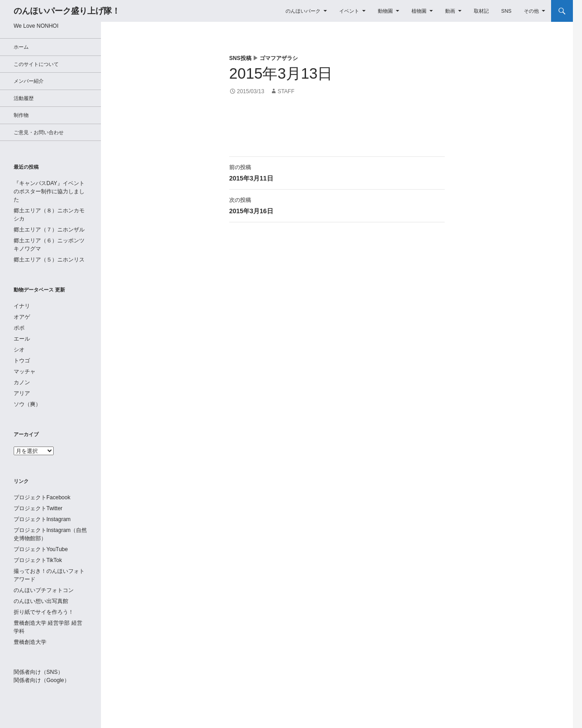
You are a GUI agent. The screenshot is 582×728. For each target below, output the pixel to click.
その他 (531, 11)
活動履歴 (24, 98)
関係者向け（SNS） (38, 672)
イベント (349, 11)
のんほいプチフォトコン (44, 590)
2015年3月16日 (337, 205)
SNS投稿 (240, 58)
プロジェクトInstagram (42, 519)
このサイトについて (36, 64)
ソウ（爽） (27, 404)
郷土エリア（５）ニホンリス (49, 260)
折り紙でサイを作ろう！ (44, 612)
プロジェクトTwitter (38, 508)
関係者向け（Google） (42, 680)
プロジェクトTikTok (38, 560)
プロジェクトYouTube (41, 549)
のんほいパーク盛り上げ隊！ (67, 11)
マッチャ (25, 372)
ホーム (21, 47)
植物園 (419, 11)
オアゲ (22, 317)
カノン (22, 382)
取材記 (481, 11)
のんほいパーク (303, 11)
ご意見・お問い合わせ (39, 132)
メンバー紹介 (29, 81)
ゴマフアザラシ (279, 58)
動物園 (385, 11)
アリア (22, 393)
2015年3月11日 (337, 172)
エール (22, 339)
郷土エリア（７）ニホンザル (49, 230)
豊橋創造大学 (30, 642)
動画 (450, 11)
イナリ (22, 306)
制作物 (21, 115)
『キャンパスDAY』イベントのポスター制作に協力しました (49, 191)
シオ (19, 350)
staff (286, 91)
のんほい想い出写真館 (41, 601)
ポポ (19, 328)
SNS (506, 11)
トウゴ (22, 361)
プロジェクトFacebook (42, 497)
